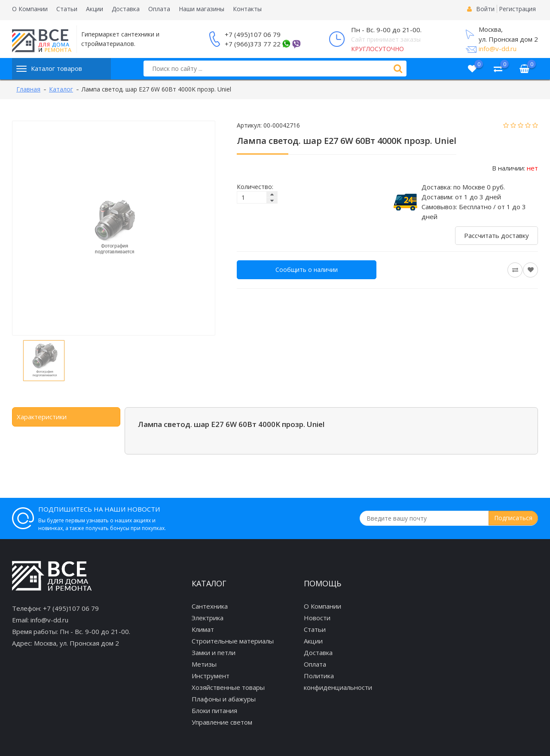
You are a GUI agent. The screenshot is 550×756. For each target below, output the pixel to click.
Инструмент (211, 676)
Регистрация (517, 9)
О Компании (30, 9)
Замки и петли (214, 652)
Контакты (247, 9)
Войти (485, 9)
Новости (317, 618)
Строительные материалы (233, 641)
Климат (203, 629)
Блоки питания (214, 710)
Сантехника (210, 606)
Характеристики (42, 417)
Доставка (126, 9)
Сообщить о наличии (307, 270)
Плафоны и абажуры (224, 699)
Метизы (204, 664)
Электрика (208, 618)
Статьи (67, 9)
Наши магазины (202, 9)
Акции (95, 9)
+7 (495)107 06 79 (253, 34)
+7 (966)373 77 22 (253, 44)
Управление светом (222, 722)
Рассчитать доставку (497, 235)
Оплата (159, 9)
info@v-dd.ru (498, 49)
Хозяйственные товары (228, 687)
